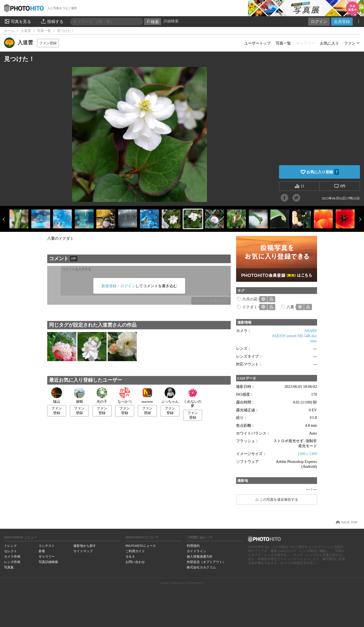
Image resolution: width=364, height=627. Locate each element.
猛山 (57, 395)
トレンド (11, 546)
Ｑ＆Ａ (130, 557)
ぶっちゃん (170, 395)
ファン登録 (48, 43)
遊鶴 (79, 395)
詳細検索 (171, 21)
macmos (147, 395)
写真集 (9, 567)
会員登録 (342, 21)
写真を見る (18, 21)
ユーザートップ (257, 43)
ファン (350, 43)
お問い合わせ (135, 562)
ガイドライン (196, 551)
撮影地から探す (85, 546)
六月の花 (250, 299)
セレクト (11, 551)
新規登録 (109, 286)
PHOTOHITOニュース (141, 546)
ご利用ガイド (135, 551)
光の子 (102, 395)
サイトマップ (83, 551)
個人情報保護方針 (200, 557)
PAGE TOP (349, 522)
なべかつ (125, 395)
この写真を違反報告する (279, 500)
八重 (290, 307)
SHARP (311, 331)
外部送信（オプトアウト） (206, 562)
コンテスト (47, 546)
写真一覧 (44, 31)
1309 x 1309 (307, 454)
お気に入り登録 (323, 172)
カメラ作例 (12, 557)
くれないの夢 (193, 398)
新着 (42, 551)
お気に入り (329, 43)
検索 (153, 22)
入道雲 (26, 31)
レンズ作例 (12, 562)
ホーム (9, 31)
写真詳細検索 (48, 562)
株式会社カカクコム (201, 567)
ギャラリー (47, 557)
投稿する (52, 21)
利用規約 (193, 546)
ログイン (319, 21)
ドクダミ (250, 307)
